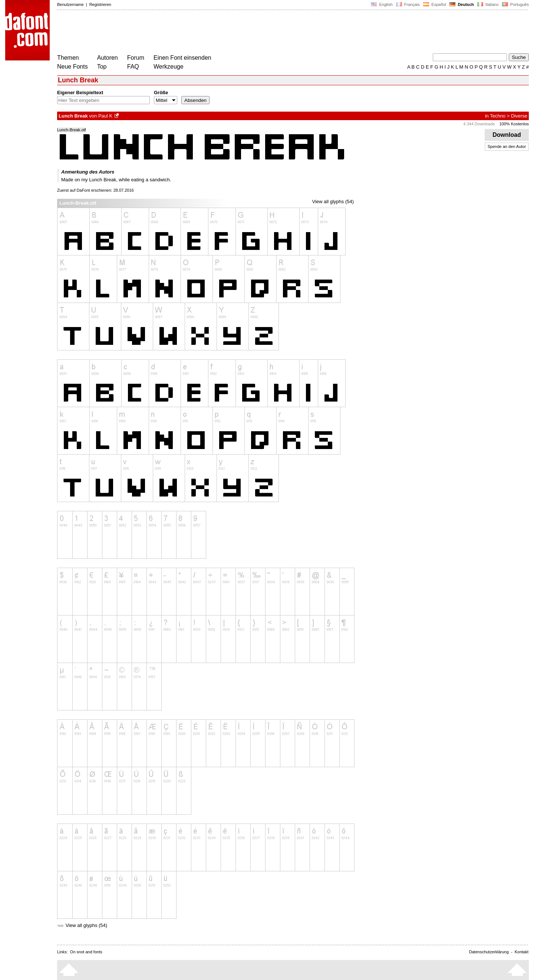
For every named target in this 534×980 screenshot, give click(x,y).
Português (515, 4)
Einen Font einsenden (182, 58)
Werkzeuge (169, 67)
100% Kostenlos (514, 124)
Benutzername (70, 4)
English (382, 4)
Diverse (519, 116)
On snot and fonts (86, 952)
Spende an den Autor (507, 146)
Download (507, 135)
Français (408, 4)
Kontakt (522, 952)
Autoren (108, 58)
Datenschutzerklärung (489, 952)
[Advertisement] (192, 33)
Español (435, 4)
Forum (136, 58)
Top (102, 67)
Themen (68, 58)
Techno (498, 116)
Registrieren (100, 4)
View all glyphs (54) (333, 202)
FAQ (133, 67)
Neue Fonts (72, 67)
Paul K (105, 116)
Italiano (488, 4)
